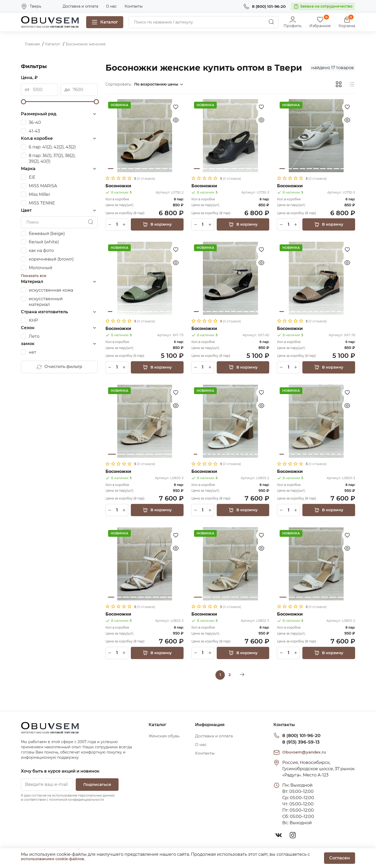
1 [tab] (111, 169)
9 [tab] (165, 169)
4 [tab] (131, 169)
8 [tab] (158, 169)
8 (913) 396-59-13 (299, 743)
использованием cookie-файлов (52, 859)
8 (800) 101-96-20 (300, 736)
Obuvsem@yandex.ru (305, 753)
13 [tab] (179, 312)
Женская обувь (165, 737)
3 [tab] (124, 169)
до (67, 90)
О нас (111, 6)
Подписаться (95, 785)
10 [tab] (172, 169)
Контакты (134, 6)
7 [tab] (151, 169)
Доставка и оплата (80, 6)
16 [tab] (265, 455)
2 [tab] (117, 169)
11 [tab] (178, 169)
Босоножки (118, 186)
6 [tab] (145, 169)
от (27, 90)
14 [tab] (256, 455)
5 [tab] (138, 169)
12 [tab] (173, 312)
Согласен (340, 858)
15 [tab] (261, 455)
